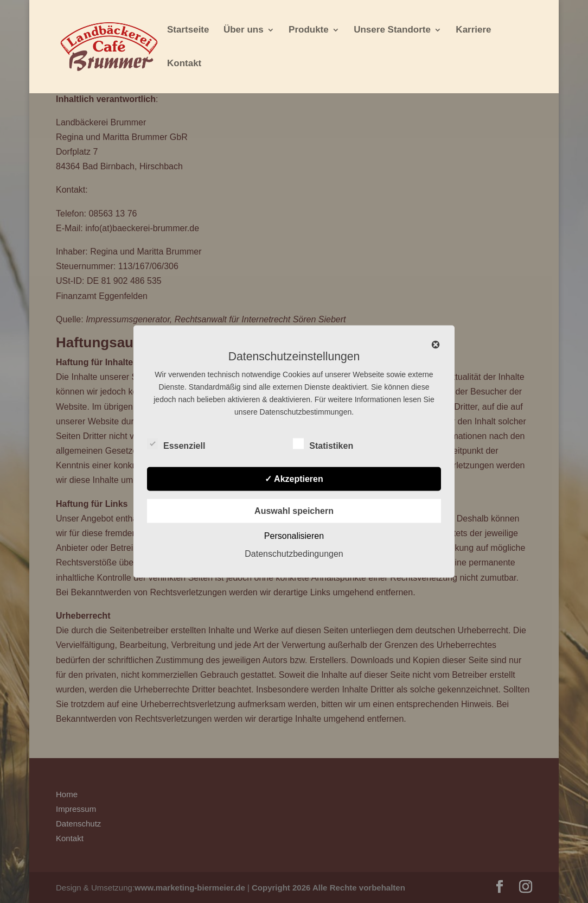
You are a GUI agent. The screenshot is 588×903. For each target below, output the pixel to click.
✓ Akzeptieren (294, 479)
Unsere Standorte (392, 30)
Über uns (244, 30)
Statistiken (323, 444)
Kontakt (184, 64)
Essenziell (176, 444)
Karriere (473, 30)
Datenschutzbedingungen (294, 554)
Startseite (188, 30)
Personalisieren (294, 536)
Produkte (309, 30)
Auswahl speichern (294, 511)
